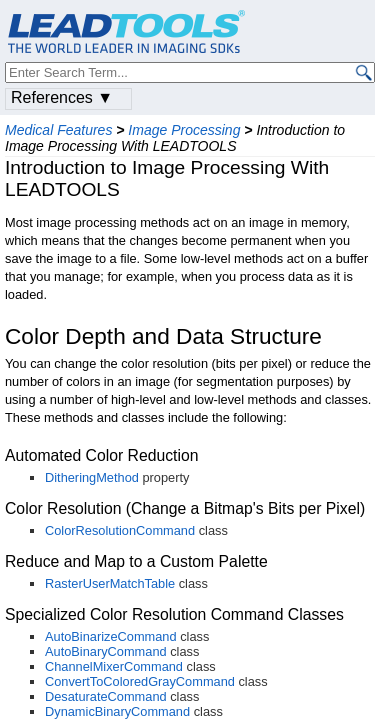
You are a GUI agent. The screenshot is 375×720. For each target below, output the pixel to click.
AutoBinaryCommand (106, 651)
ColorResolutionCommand (120, 530)
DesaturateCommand (106, 696)
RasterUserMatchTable (110, 583)
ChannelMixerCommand (114, 666)
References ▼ (62, 97)
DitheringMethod (92, 477)
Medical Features (58, 130)
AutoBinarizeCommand (111, 636)
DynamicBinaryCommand (117, 711)
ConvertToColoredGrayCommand (140, 681)
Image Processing (184, 130)
